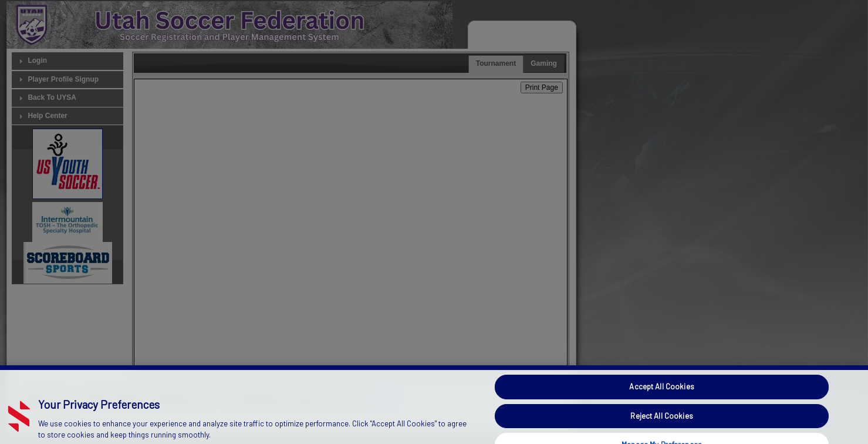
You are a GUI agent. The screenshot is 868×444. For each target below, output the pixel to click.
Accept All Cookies (661, 395)
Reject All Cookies (661, 423)
